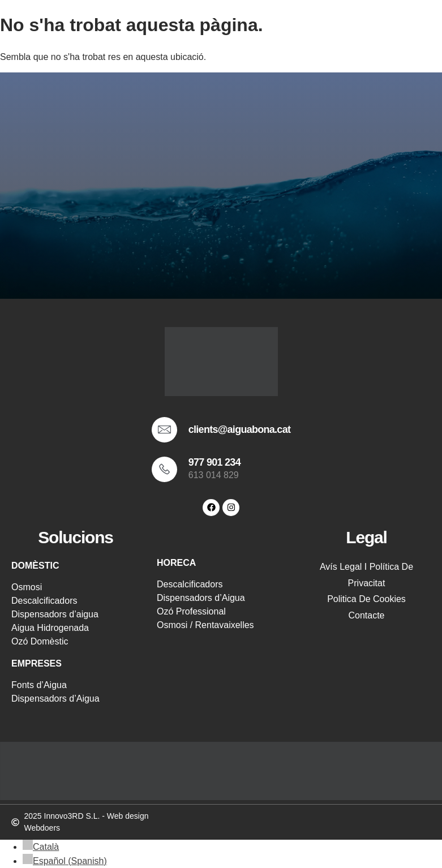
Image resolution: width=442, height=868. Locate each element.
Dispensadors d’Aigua (55, 699)
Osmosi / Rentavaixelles (205, 625)
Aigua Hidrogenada (50, 628)
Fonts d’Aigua (39, 685)
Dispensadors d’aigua (55, 614)
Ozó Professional (191, 611)
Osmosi (27, 587)
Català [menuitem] (46, 847)
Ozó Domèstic (40, 641)
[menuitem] (41, 847)
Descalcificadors (44, 601)
